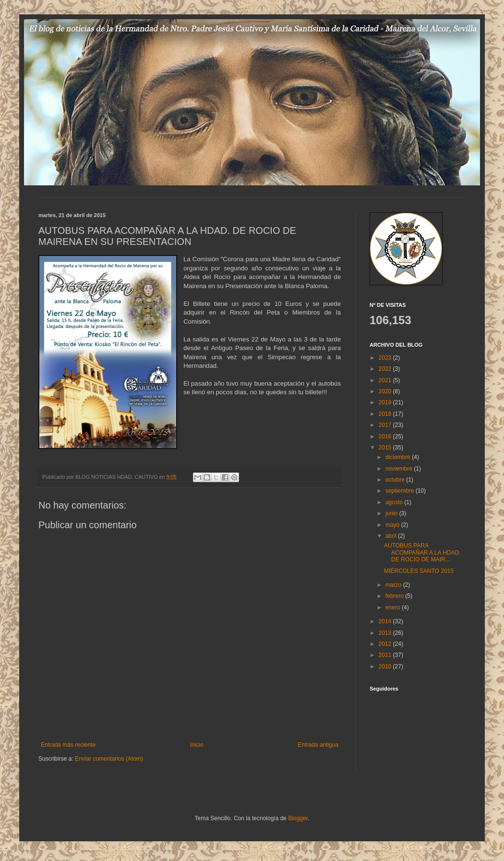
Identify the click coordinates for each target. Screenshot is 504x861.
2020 (386, 391)
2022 (386, 369)
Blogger (298, 818)
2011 (386, 655)
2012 (386, 644)
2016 (386, 437)
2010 (386, 667)
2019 (386, 402)
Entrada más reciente (68, 745)
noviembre (400, 469)
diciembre (399, 457)
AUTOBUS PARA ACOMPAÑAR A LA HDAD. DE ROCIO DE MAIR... (422, 552)
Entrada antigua (318, 745)
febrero (395, 596)
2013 (386, 633)
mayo (393, 525)
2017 (386, 425)
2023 (386, 358)
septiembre (401, 491)
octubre (396, 480)
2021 (386, 380)
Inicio (197, 745)
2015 (386, 448)
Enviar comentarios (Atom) (109, 759)
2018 (386, 414)
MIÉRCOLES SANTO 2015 (419, 571)
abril (392, 536)
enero (394, 607)
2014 (386, 621)
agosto (395, 502)
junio (392, 513)
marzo (394, 585)
